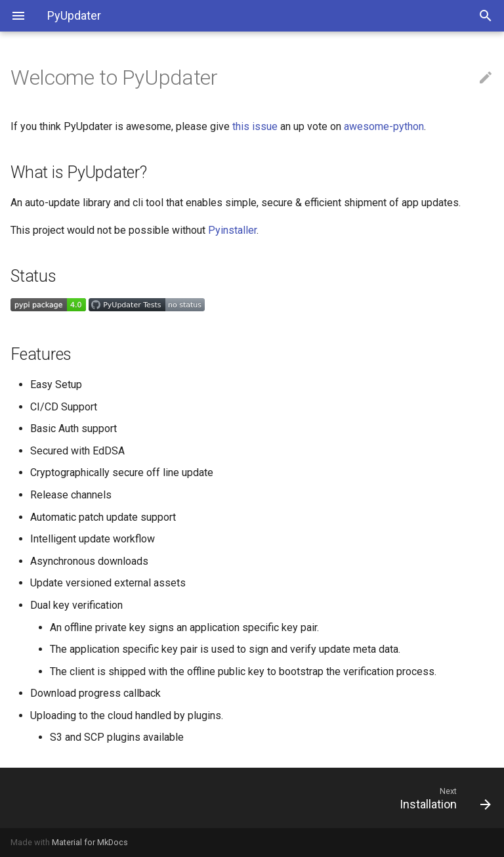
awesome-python (384, 126)
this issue (255, 126)
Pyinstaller (232, 230)
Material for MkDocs (90, 842)
